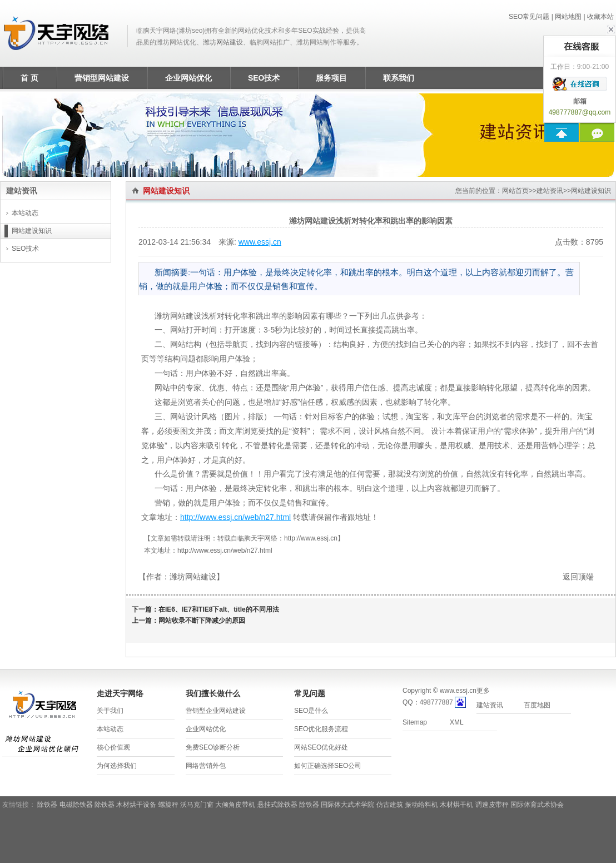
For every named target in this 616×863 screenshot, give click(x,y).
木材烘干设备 (136, 805)
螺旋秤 (168, 805)
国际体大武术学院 (347, 805)
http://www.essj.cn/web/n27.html (235, 517)
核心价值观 (113, 747)
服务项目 (331, 78)
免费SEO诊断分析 (213, 747)
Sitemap (415, 722)
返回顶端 (578, 577)
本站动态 (25, 213)
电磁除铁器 (76, 805)
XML (457, 722)
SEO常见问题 (529, 17)
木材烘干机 (456, 805)
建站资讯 (550, 191)
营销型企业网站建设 (216, 711)
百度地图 (537, 705)
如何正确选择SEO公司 (328, 766)
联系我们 (399, 78)
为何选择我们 (117, 766)
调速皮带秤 (492, 805)
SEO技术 (264, 78)
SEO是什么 (311, 711)
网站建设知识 (591, 191)
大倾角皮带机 (235, 805)
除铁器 (47, 805)
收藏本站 (600, 17)
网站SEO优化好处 (321, 747)
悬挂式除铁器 (277, 805)
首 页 (29, 78)
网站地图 (568, 17)
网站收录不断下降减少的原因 (202, 621)
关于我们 (110, 711)
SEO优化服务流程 (321, 729)
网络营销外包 (206, 766)
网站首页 (515, 191)
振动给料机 (421, 805)
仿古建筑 (390, 805)
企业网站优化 (188, 78)
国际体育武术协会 (537, 805)
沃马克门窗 (197, 805)
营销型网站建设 (102, 78)
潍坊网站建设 (223, 42)
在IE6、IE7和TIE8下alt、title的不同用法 (219, 609)
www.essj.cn (260, 242)
